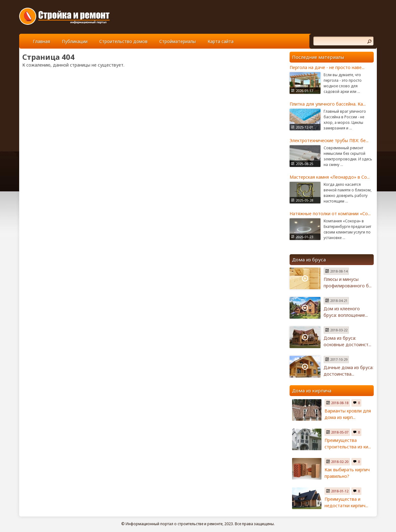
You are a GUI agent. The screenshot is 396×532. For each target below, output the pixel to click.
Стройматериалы (178, 41)
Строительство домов (123, 41)
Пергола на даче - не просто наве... (327, 67)
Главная (41, 41)
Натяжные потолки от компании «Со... (330, 214)
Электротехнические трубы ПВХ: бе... (329, 140)
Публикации (75, 41)
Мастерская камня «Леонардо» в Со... (330, 177)
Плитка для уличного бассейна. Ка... (328, 104)
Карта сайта (221, 41)
